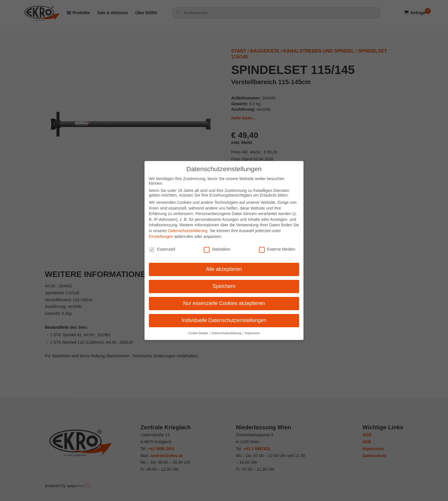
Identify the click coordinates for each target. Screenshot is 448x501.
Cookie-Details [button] (198, 329)
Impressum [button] (252, 329)
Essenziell (162, 246)
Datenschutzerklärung (188, 227)
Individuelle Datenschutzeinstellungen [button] (224, 317)
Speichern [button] (224, 282)
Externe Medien (277, 246)
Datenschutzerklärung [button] (227, 329)
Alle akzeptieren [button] (224, 266)
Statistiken (217, 246)
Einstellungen (161, 233)
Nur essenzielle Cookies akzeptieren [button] (224, 300)
